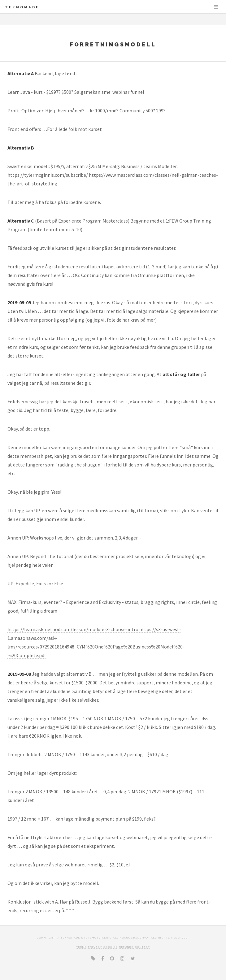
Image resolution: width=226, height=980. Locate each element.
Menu (216, 7)
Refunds (126, 947)
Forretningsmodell (113, 44)
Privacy (95, 947)
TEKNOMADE (22, 7)
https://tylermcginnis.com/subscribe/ (48, 175)
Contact (143, 947)
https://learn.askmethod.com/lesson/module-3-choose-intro (73, 629)
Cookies (111, 947)
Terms (82, 947)
